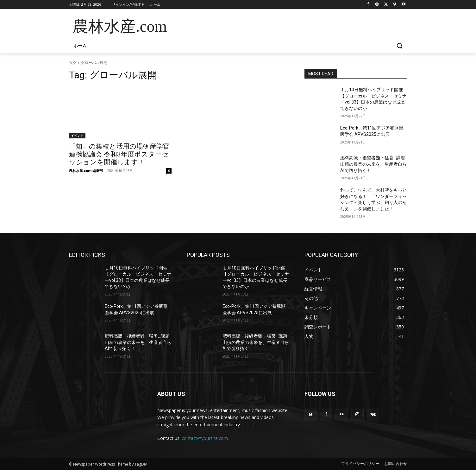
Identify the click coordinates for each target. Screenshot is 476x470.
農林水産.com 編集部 (86, 171)
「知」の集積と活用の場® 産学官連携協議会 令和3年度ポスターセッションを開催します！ (119, 154)
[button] (399, 46)
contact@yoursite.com (205, 438)
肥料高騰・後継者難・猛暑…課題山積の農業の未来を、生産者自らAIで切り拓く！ (373, 164)
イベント (77, 136)
